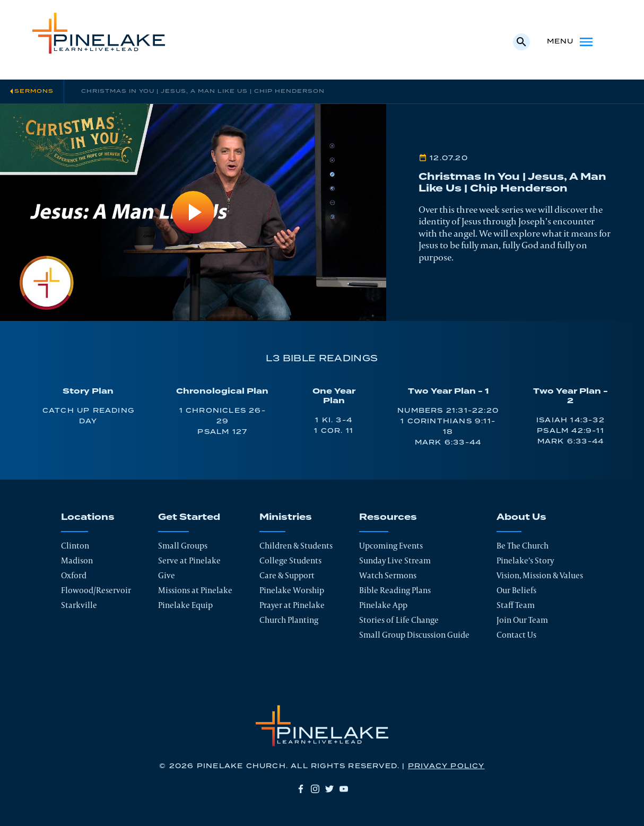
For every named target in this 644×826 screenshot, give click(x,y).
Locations (88, 517)
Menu (571, 42)
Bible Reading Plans (395, 590)
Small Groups (183, 546)
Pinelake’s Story (525, 560)
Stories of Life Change (399, 620)
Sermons (34, 91)
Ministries (286, 517)
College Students (290, 560)
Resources (388, 517)
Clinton (75, 546)
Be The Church (523, 546)
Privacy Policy (446, 766)
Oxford (74, 575)
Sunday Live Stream (395, 560)
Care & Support (287, 575)
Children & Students (296, 546)
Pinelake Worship (292, 590)
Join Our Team (522, 620)
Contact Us (516, 635)
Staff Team (516, 605)
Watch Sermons (388, 575)
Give (167, 575)
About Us (521, 517)
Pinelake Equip (185, 605)
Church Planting (289, 620)
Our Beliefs (516, 590)
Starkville (79, 605)
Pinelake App (383, 605)
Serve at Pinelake (189, 560)
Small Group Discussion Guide (414, 635)
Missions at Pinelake (195, 590)
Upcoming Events (391, 546)
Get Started (189, 517)
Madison (77, 560)
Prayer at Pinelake (292, 605)
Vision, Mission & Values (540, 575)
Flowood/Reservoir (96, 590)
